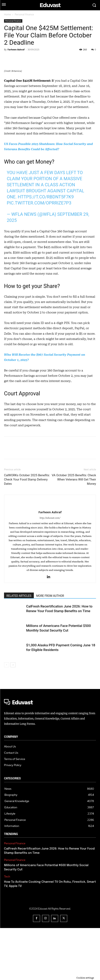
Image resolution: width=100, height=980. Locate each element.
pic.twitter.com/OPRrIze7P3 (39, 255)
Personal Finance (24, 14)
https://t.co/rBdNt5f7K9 (46, 249)
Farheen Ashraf (16, 49)
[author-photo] (50, 557)
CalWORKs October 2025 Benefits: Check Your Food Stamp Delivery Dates (27, 531)
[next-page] (13, 717)
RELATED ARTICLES (19, 648)
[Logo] (50, 755)
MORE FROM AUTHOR (50, 648)
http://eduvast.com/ (50, 570)
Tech (7, 929)
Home (7, 14)
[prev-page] (7, 717)
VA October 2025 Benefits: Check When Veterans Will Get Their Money (74, 531)
